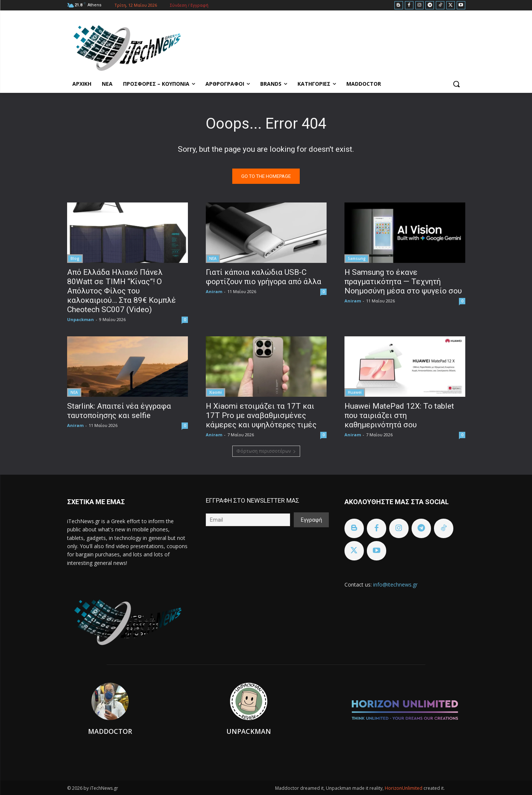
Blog (75, 258)
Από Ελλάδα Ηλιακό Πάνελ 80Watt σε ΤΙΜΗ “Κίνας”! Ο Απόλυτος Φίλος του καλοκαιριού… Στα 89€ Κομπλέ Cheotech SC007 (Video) (122, 291)
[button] (456, 84)
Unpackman (81, 319)
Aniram (214, 291)
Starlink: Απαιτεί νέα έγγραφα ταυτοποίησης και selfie (119, 411)
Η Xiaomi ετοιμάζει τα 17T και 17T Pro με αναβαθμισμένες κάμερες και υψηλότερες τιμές (261, 415)
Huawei (355, 392)
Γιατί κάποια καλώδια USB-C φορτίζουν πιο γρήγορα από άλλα (264, 277)
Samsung (357, 258)
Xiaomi (215, 392)
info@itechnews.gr (395, 585)
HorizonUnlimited (404, 788)
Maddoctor (110, 731)
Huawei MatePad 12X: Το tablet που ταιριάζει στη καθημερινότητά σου (399, 415)
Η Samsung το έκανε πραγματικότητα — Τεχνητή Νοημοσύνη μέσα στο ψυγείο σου (403, 282)
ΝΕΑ (213, 258)
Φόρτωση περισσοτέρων (266, 451)
